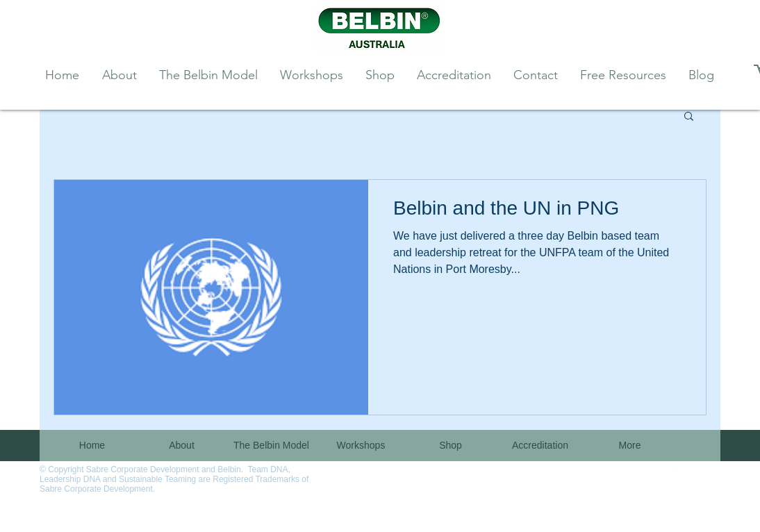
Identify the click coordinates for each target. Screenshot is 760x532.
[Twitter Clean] (678, 472)
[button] (689, 117)
